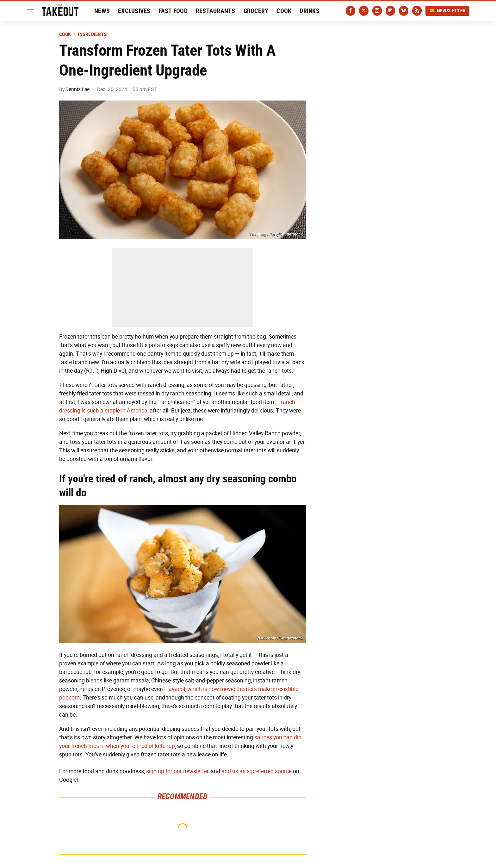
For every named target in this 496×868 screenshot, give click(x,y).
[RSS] (417, 11)
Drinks (310, 11)
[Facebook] (350, 11)
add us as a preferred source (257, 771)
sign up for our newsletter (177, 771)
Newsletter (448, 11)
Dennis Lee (77, 89)
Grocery (256, 11)
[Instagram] (377, 11)
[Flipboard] (390, 11)
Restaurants (216, 11)
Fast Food (173, 11)
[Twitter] (364, 11)
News (102, 11)
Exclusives (134, 11)
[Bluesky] (404, 11)
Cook (284, 11)
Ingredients (92, 34)
